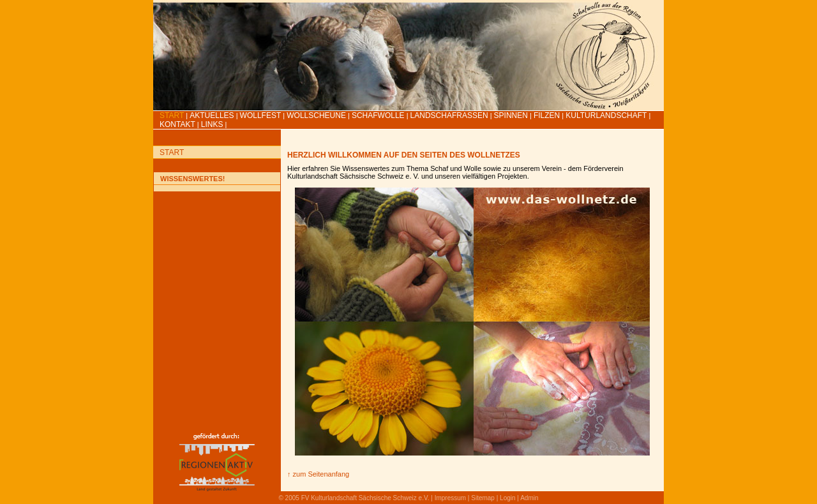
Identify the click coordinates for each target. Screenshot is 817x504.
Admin (529, 498)
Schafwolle (378, 115)
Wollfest (261, 115)
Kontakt (177, 124)
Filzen (547, 115)
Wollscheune (316, 115)
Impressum (450, 498)
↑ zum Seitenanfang (318, 474)
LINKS (212, 124)
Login (507, 498)
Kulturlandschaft (606, 115)
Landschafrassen (449, 115)
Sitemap (483, 498)
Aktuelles (212, 115)
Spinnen (511, 115)
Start (172, 115)
